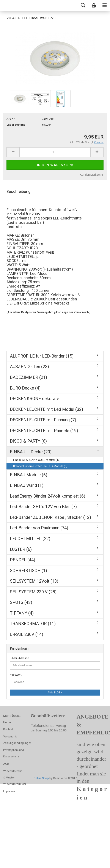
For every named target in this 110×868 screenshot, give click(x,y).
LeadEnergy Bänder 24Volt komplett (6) (48, 496)
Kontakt (8, 729)
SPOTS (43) (21, 602)
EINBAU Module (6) (29, 475)
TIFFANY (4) (22, 613)
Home (7, 722)
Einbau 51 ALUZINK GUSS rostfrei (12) (37, 460)
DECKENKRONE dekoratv (34, 399)
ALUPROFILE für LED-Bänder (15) (42, 356)
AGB (6, 764)
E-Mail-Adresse (19, 658)
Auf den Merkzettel (92, 175)
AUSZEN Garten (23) (29, 367)
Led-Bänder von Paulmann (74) (39, 528)
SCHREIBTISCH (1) (28, 571)
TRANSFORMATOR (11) (33, 624)
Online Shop (41, 778)
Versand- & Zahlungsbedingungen (14, 740)
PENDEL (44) (23, 560)
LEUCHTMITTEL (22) (30, 539)
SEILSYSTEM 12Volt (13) (34, 581)
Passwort (16, 675)
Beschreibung (18, 191)
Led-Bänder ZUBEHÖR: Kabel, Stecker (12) (50, 517)
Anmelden (55, 693)
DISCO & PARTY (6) (28, 441)
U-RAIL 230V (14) (27, 634)
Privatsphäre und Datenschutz (14, 753)
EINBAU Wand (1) (27, 485)
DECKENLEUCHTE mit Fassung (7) (43, 420)
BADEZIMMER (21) (28, 377)
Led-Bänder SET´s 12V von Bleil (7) (43, 507)
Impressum (10, 791)
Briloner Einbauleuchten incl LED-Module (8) (40, 466)
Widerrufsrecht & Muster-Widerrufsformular (14, 777)
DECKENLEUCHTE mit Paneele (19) (44, 431)
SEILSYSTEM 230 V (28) (33, 592)
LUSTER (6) (21, 549)
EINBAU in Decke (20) (31, 452)
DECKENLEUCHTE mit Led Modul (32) (46, 409)
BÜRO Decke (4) (25, 388)
